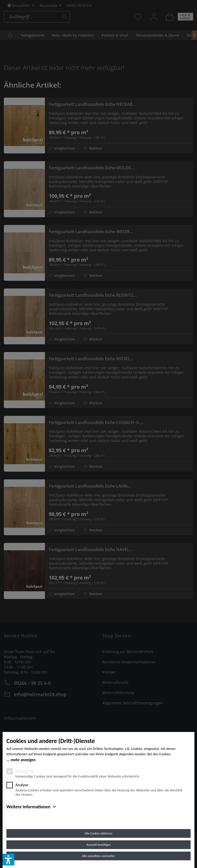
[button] (8, 860)
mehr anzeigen (23, 760)
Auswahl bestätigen (99, 845)
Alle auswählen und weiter (99, 856)
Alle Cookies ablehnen (98, 833)
